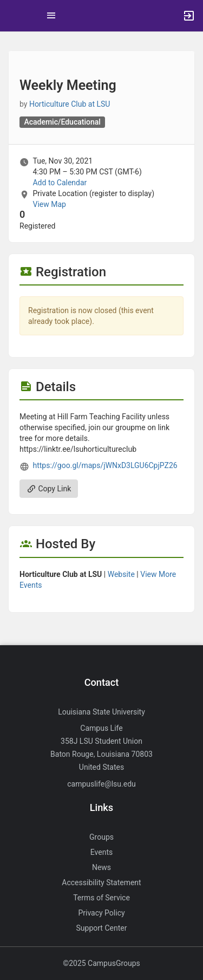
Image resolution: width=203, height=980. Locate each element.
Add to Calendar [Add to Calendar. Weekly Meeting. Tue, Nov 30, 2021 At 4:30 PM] (60, 183)
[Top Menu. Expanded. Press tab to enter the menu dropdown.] (51, 16)
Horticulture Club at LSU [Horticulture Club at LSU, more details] (70, 104)
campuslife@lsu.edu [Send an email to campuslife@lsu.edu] (101, 784)
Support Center (102, 928)
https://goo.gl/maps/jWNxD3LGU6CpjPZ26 (105, 465)
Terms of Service (101, 898)
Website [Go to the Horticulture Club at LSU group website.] (121, 574)
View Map (49, 204)
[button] (14, 16)
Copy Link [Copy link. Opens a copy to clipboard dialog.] (49, 489)
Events (101, 852)
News (101, 867)
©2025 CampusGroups (101, 963)
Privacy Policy (101, 913)
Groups (101, 837)
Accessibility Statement (101, 882)
